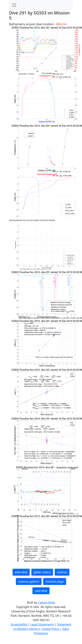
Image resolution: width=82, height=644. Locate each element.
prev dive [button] (21, 572)
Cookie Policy (51, 629)
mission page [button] (55, 581)
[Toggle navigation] (14, 5)
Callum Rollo (46, 603)
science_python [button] (29, 581)
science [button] (62, 572)
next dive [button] (41, 591)
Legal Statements (42, 624)
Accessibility (19, 624)
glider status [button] (42, 572)
